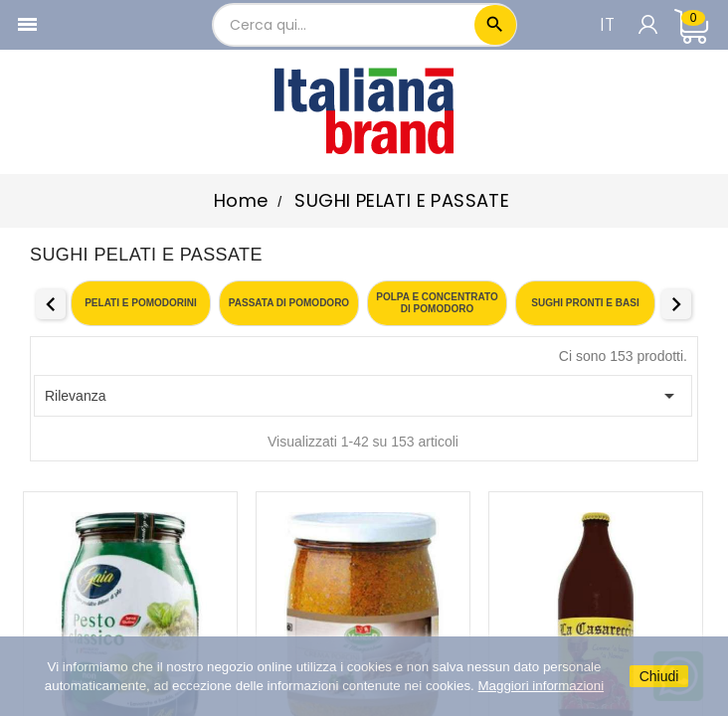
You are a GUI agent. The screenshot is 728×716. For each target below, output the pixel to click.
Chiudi (659, 676)
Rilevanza (363, 396)
